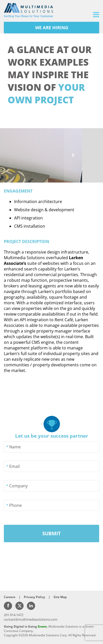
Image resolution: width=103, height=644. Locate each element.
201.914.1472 (14, 615)
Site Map (60, 597)
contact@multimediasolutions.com (31, 619)
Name (15, 447)
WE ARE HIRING (52, 28)
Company (18, 486)
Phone (16, 505)
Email (14, 466)
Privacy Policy (34, 597)
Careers (10, 597)
